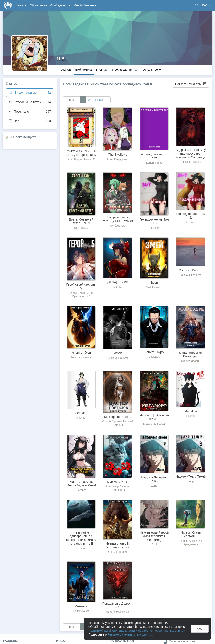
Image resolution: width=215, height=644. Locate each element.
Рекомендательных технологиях (130, 634)
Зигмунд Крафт (78, 293)
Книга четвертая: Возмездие (191, 354)
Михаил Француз (191, 275)
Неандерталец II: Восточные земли (118, 545)
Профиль (65, 70)
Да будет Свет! (118, 282)
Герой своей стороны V (81, 286)
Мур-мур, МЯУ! (118, 482)
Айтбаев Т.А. (118, 226)
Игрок (118, 353)
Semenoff (89, 160)
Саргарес (154, 357)
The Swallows (118, 155)
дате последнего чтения (133, 84)
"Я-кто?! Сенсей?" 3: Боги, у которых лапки (81, 153)
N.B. (61, 59)
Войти (206, 5)
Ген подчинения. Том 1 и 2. (154, 221)
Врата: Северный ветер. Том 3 (81, 221)
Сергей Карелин (112, 422)
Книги (21, 5)
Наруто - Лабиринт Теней (154, 479)
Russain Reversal (191, 162)
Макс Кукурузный (118, 159)
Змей (154, 283)
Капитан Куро (154, 352)
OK (200, 629)
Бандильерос (154, 163)
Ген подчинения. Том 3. (191, 216)
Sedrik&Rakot (154, 287)
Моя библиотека (85, 5)
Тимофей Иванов (81, 357)
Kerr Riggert (75, 160)
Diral (154, 545)
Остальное (152, 70)
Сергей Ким (81, 228)
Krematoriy (81, 548)
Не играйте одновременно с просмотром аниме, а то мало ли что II (81, 538)
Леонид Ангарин (118, 552)
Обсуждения (38, 5)
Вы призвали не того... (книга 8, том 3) (118, 219)
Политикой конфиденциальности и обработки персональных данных (137, 631)
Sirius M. (81, 418)
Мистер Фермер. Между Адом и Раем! (81, 483)
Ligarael (191, 416)
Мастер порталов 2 (118, 417)
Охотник (81, 606)
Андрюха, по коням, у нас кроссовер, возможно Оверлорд (191, 153)
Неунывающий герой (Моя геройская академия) (154, 536)
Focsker (154, 228)
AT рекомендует (23, 137)
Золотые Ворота (191, 270)
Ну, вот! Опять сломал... (191, 534)
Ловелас (81, 413)
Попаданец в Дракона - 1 (118, 605)
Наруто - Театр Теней (191, 476)
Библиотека (83, 70)
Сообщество (60, 5)
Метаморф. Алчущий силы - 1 (154, 417)
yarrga (118, 287)
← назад (71, 100)
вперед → (101, 100)
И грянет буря (81, 353)
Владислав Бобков (154, 424)
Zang (154, 486)
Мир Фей (191, 411)
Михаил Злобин (191, 361)
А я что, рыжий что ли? (154, 156)
